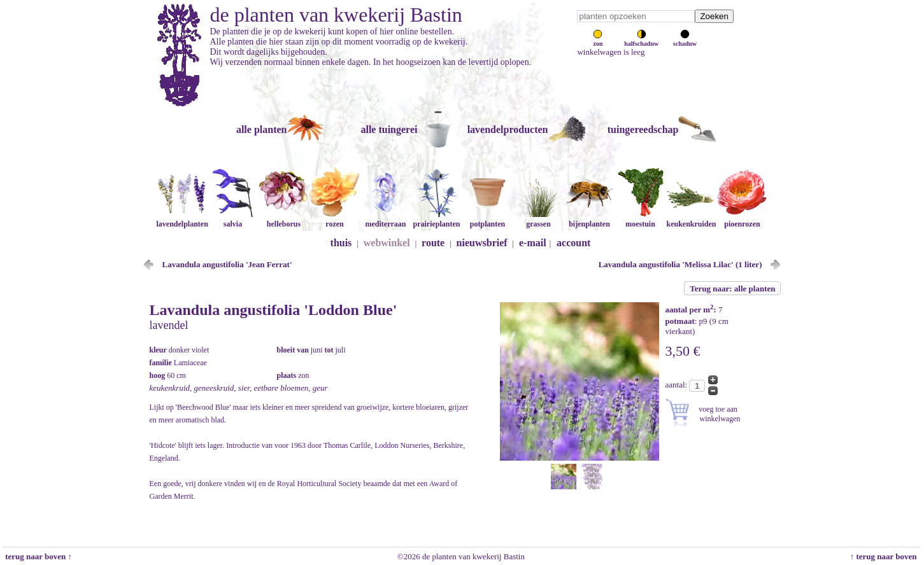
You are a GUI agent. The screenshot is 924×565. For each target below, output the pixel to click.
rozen (334, 219)
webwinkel (387, 243)
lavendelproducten (508, 129)
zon (598, 40)
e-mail (533, 243)
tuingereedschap (643, 129)
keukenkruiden (691, 219)
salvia (232, 219)
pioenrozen (742, 219)
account (573, 243)
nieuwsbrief (482, 243)
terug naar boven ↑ (38, 556)
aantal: (678, 385)
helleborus (283, 219)
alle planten (262, 129)
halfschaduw (641, 40)
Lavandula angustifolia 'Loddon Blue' (274, 310)
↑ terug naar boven (885, 556)
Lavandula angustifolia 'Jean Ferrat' (227, 264)
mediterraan (385, 219)
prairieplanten (436, 219)
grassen (538, 219)
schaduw (685, 40)
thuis (341, 243)
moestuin (640, 219)
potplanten (487, 219)
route (433, 243)
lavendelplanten (182, 219)
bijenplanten (589, 219)
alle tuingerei (389, 129)
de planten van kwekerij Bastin (336, 15)
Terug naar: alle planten (732, 289)
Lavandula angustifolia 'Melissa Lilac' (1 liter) (680, 264)
